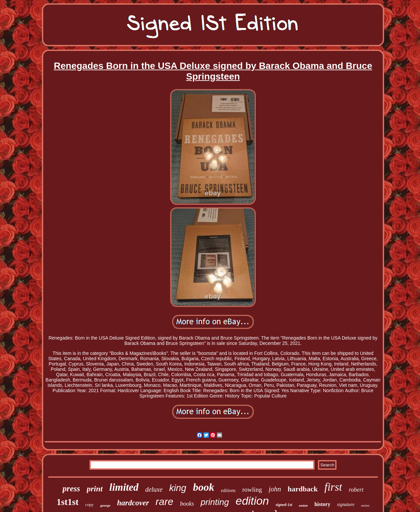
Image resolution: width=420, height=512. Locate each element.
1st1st (68, 502)
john (275, 489)
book (204, 487)
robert (356, 490)
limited (124, 487)
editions (228, 491)
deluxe (154, 489)
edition (252, 501)
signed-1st (284, 505)
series (365, 505)
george (105, 505)
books (187, 504)
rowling (252, 490)
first (333, 487)
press (71, 489)
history (322, 504)
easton (303, 506)
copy (89, 505)
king (178, 488)
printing (215, 502)
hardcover (133, 503)
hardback (303, 489)
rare (164, 502)
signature (346, 505)
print (95, 489)
